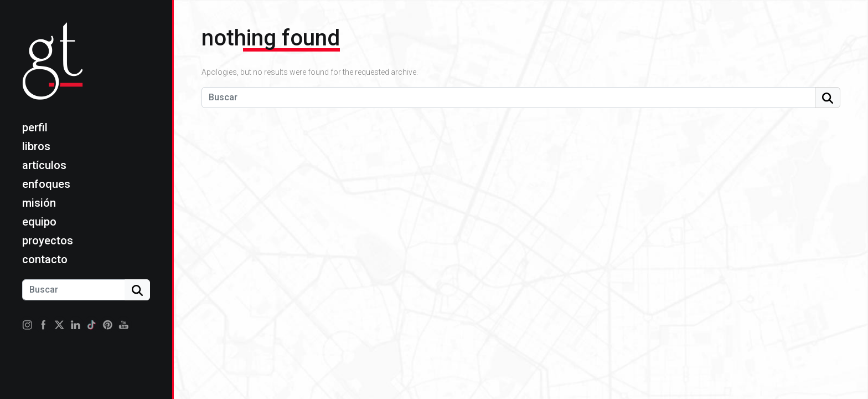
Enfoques (46, 184)
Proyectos (48, 241)
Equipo (39, 222)
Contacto (45, 259)
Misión (39, 203)
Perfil (35, 127)
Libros (36, 146)
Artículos (44, 165)
